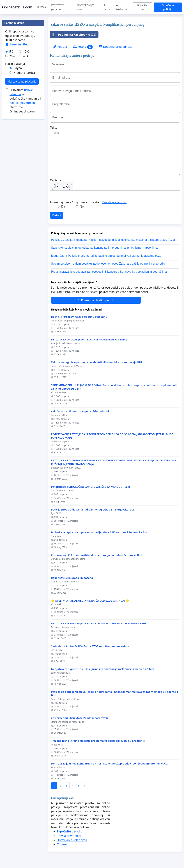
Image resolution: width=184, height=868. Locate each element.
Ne (82, 206)
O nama (106, 7)
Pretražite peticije (58, 7)
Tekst (53, 128)
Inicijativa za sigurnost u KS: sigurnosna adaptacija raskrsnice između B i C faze (103, 669)
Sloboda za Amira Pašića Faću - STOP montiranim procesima (90, 646)
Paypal (18, 68)
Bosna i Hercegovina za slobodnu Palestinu (79, 317)
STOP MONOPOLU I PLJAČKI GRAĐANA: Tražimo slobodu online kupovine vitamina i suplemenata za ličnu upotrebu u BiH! (114, 387)
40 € (26, 56)
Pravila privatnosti (114, 202)
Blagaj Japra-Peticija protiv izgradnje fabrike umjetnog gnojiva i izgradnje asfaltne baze (106, 256)
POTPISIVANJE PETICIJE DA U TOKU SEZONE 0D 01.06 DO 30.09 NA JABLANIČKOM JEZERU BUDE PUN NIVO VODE (112, 436)
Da (63, 206)
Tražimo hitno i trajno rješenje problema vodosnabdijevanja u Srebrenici (98, 741)
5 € (11, 51)
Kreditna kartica (24, 73)
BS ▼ (42, 7)
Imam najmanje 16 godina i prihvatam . (89, 202)
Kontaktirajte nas (86, 7)
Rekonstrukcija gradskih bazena (72, 578)
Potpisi (83, 47)
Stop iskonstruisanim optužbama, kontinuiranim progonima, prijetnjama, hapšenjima (104, 248)
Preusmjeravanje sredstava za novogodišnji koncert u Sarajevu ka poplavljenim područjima (109, 272)
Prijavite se (142, 7)
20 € (12, 56)
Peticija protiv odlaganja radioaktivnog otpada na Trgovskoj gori (93, 510)
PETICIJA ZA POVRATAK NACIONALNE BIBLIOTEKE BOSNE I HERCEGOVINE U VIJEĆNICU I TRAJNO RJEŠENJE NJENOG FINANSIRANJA (113, 462)
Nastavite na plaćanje (22, 81)
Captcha (55, 180)
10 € (26, 51)
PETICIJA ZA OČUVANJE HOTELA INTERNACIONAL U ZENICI (89, 339)
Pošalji (57, 215)
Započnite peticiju (168, 7)
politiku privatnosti (22, 103)
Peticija (60, 47)
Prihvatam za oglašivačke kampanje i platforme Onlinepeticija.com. (25, 101)
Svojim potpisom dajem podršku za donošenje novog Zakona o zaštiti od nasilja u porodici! (109, 264)
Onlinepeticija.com (17, 7)
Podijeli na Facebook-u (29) (73, 35)
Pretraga (121, 7)
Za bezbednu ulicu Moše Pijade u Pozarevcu (79, 718)
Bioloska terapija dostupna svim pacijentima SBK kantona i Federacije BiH (99, 532)
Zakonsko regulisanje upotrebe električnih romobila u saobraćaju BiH (96, 362)
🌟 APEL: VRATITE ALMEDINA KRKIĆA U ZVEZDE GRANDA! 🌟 (90, 601)
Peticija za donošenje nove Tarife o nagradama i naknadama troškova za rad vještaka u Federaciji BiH (114, 694)
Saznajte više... (17, 44)
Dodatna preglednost (115, 47)
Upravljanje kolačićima (72, 840)
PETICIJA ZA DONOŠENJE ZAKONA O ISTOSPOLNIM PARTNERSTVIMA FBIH (99, 623)
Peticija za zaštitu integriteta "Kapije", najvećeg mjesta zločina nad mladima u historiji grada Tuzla (113, 240)
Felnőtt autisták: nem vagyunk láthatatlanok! (81, 411)
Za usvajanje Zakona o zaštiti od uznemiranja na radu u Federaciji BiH (96, 555)
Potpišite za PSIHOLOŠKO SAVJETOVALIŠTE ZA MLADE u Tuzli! (90, 487)
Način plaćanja (15, 64)
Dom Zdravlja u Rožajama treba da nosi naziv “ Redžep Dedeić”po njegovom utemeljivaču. (110, 764)
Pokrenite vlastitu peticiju (96, 300)
